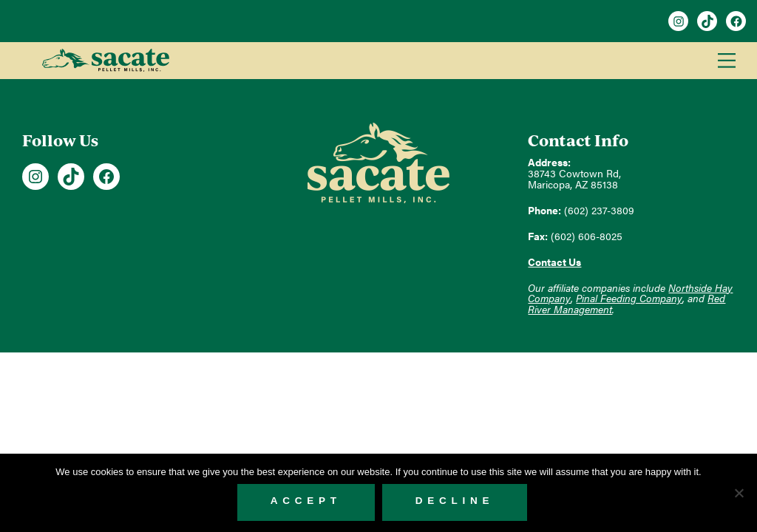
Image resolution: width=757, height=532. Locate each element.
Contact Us (554, 262)
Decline (455, 501)
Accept (306, 501)
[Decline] (739, 493)
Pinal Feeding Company (629, 298)
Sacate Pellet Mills (105, 61)
